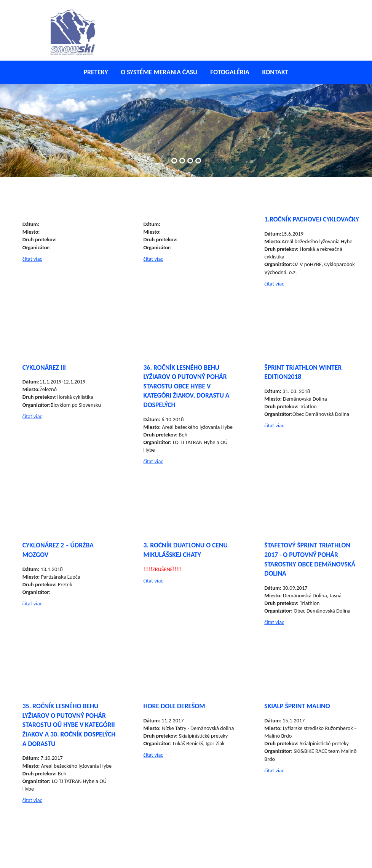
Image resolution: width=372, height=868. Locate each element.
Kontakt (275, 72)
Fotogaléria (230, 72)
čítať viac (32, 259)
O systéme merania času (159, 72)
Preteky (96, 72)
